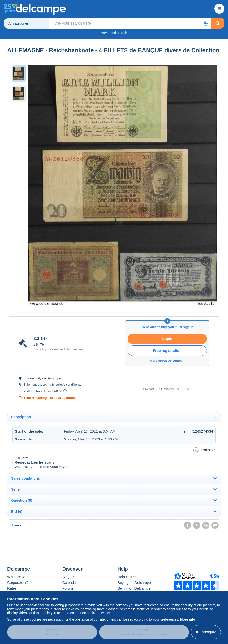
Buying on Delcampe (134, 582)
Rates (12, 588)
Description (21, 417)
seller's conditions (68, 384)
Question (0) (22, 500)
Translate (205, 450)
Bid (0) (17, 511)
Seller (16, 489)
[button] (206, 23)
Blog (68, 577)
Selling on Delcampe (134, 588)
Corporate (18, 582)
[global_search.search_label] (130, 23)
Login (167, 338)
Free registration (167, 351)
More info (188, 618)
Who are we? (18, 577)
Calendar (70, 582)
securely (36, 378)
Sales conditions (25, 478)
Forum (68, 588)
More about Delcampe (167, 361)
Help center (127, 577)
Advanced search (114, 33)
